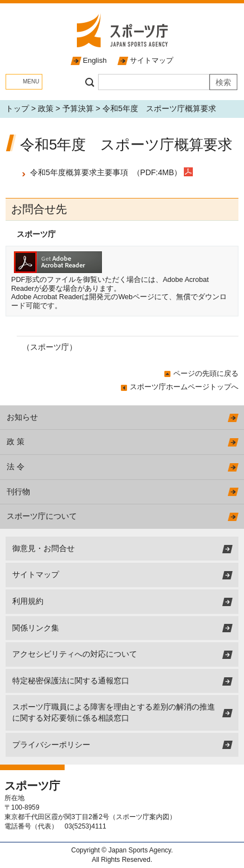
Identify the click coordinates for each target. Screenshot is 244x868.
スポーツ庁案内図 (143, 817)
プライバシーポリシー (51, 745)
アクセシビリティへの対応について (75, 654)
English (95, 60)
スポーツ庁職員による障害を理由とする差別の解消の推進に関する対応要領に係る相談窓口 (114, 712)
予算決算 (78, 108)
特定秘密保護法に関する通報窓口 (71, 681)
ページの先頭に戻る (206, 373)
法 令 (16, 467)
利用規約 (28, 601)
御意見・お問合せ (43, 548)
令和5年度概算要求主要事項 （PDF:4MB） (107, 172)
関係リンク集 (36, 628)
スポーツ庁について (42, 516)
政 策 (16, 442)
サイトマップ (152, 60)
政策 (46, 108)
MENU (31, 81)
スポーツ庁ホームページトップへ (184, 387)
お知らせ (22, 417)
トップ (17, 108)
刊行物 (18, 492)
